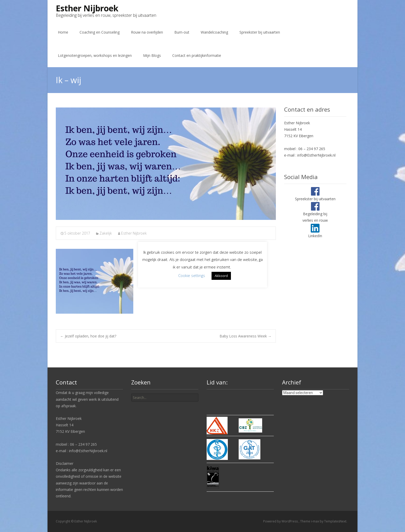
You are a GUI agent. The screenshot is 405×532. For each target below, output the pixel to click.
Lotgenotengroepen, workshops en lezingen (95, 55)
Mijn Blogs (152, 55)
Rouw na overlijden (147, 32)
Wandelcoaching (214, 32)
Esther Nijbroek (134, 233)
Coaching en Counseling (100, 32)
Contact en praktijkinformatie (197, 55)
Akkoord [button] (221, 276)
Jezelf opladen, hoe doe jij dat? (88, 336)
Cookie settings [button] (192, 275)
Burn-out (182, 32)
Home (63, 32)
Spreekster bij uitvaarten (260, 32)
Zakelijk (106, 233)
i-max (315, 521)
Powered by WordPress (281, 521)
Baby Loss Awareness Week (246, 336)
